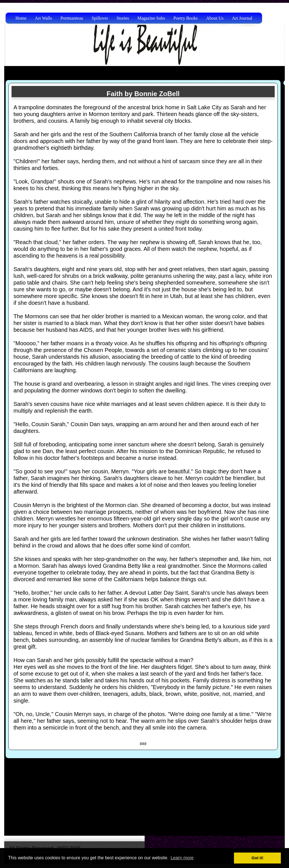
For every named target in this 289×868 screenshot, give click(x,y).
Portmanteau (72, 18)
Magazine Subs (151, 18)
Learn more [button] (182, 858)
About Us (215, 18)
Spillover (100, 18)
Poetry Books (186, 18)
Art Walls (43, 18)
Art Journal (242, 18)
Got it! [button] (258, 858)
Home (21, 18)
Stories (123, 18)
